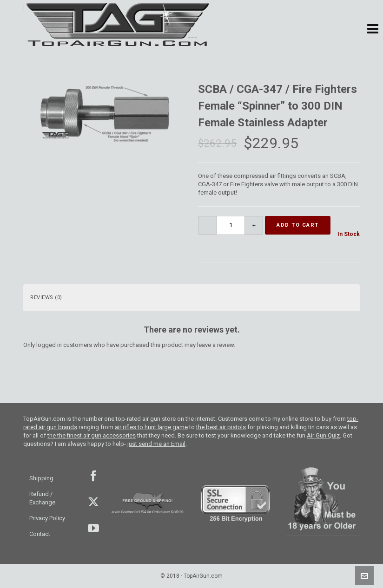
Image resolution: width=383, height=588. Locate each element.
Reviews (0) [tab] (46, 297)
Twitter (92, 502)
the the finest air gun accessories (92, 435)
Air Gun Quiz (323, 435)
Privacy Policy (47, 518)
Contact (40, 534)
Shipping (41, 478)
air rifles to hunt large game (151, 427)
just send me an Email (156, 444)
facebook (92, 476)
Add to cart (298, 225)
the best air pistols (221, 427)
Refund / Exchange (42, 498)
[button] (373, 29)
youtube (92, 528)
